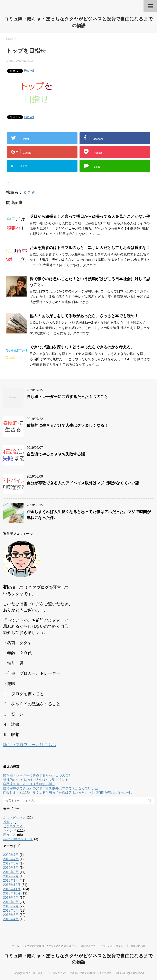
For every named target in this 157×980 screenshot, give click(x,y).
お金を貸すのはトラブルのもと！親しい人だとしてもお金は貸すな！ (90, 248)
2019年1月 (11, 881)
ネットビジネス (15, 818)
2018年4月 (11, 919)
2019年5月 (11, 868)
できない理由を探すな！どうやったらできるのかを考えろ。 (82, 347)
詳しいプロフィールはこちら (30, 745)
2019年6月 (11, 863)
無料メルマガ (88, 946)
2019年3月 (11, 872)
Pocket (29, 71)
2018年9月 (11, 898)
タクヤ (29, 192)
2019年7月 (11, 859)
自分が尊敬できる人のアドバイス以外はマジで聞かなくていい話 (85, 483)
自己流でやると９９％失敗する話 (58, 454)
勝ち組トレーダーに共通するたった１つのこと (67, 397)
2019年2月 (11, 876)
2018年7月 (11, 906)
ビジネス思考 (13, 826)
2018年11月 (12, 889)
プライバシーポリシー (113, 946)
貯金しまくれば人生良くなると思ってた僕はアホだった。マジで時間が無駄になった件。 (70, 793)
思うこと (10, 835)
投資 (6, 822)
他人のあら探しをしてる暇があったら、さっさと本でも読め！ (84, 316)
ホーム (15, 946)
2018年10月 (12, 893)
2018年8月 (11, 902)
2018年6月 (11, 911)
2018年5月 (11, 915)
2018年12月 (12, 885)
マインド (10, 831)
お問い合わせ (138, 946)
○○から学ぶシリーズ (18, 839)
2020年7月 (11, 855)
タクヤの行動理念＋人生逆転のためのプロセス (50, 946)
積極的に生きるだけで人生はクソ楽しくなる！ (69, 425)
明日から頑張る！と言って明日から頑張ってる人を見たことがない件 (90, 216)
